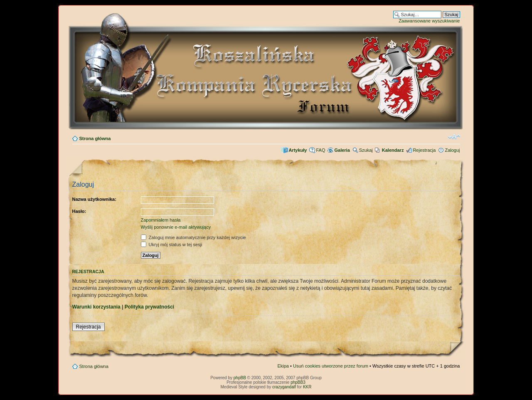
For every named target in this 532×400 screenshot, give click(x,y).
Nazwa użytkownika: (94, 199)
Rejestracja (424, 150)
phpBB (240, 378)
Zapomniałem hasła (161, 220)
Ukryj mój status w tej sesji (172, 244)
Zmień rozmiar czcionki (454, 137)
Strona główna (95, 138)
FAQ (320, 150)
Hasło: (79, 211)
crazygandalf (284, 387)
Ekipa (283, 366)
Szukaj (366, 150)
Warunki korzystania (96, 307)
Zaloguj (452, 150)
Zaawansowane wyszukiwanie (429, 21)
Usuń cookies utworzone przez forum (331, 366)
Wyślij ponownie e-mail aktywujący (176, 227)
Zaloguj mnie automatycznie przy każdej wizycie (193, 237)
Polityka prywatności (149, 307)
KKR (307, 387)
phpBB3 (298, 382)
